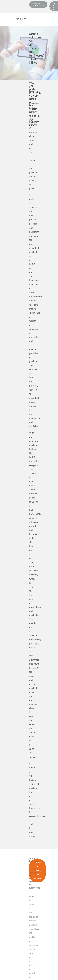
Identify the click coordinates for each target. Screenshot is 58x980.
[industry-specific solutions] (37, 871)
